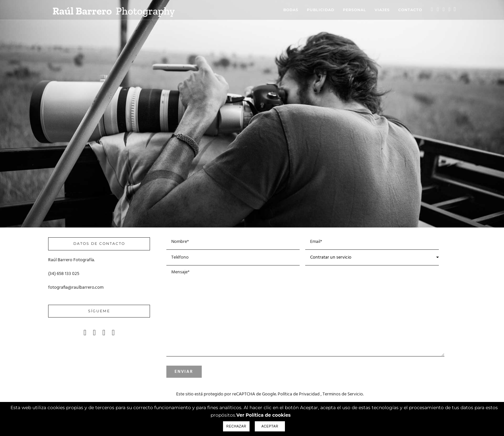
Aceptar (270, 426)
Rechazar (236, 426)
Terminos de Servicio (343, 394)
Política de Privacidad (299, 394)
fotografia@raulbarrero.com (76, 288)
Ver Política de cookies (263, 415)
